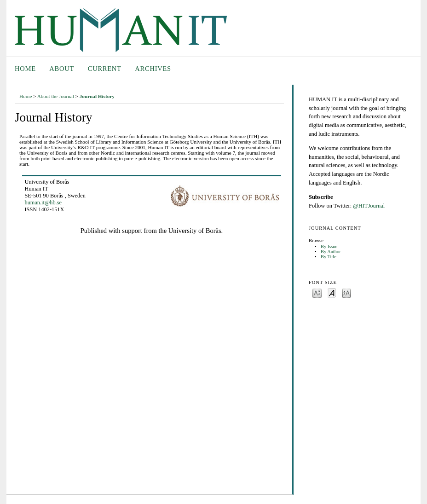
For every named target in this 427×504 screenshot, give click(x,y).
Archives (153, 69)
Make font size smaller (317, 293)
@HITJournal (369, 206)
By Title (329, 257)
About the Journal (56, 96)
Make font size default (332, 293)
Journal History (97, 96)
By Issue (329, 246)
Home (25, 69)
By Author (331, 252)
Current (105, 69)
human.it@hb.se (43, 203)
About (62, 69)
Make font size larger (346, 293)
